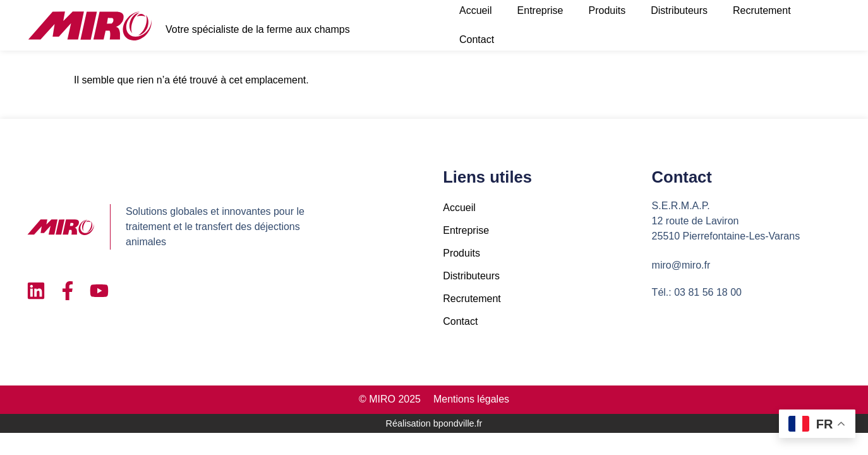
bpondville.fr (458, 423)
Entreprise (466, 230)
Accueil (459, 208)
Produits (461, 253)
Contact (477, 39)
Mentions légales (471, 399)
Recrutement (472, 299)
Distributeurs (471, 276)
